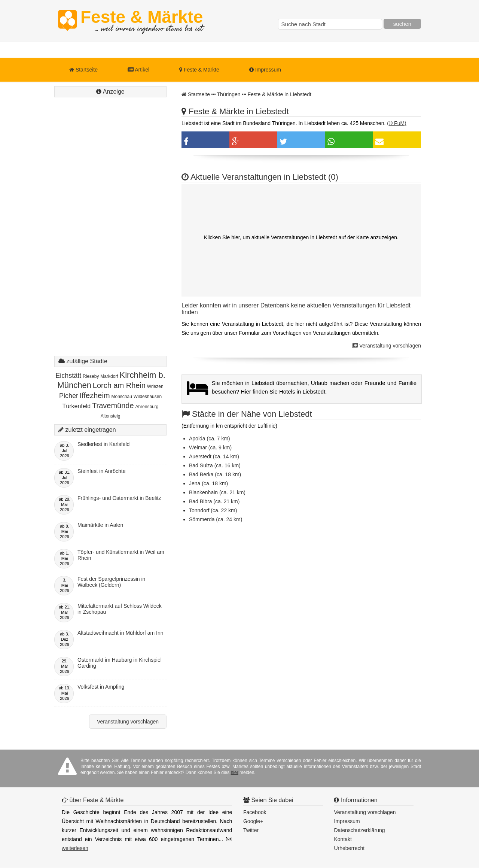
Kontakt (343, 839)
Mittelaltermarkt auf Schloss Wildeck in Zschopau (120, 609)
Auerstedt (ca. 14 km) (214, 456)
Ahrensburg (147, 407)
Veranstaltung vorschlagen (386, 346)
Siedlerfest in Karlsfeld (103, 444)
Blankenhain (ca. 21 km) (217, 492)
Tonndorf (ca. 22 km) (213, 510)
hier (235, 773)
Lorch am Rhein (119, 385)
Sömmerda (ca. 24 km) (216, 519)
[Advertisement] (110, 234)
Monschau (121, 397)
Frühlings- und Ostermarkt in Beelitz (119, 498)
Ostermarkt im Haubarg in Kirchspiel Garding (120, 663)
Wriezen (155, 386)
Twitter (251, 830)
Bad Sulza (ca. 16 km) (215, 465)
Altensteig (111, 416)
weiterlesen (75, 848)
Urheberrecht (349, 848)
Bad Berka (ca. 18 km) (215, 474)
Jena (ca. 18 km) (208, 483)
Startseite (83, 70)
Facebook (255, 812)
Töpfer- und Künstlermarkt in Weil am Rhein (121, 555)
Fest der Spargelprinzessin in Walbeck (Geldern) (111, 582)
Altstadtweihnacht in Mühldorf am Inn (120, 633)
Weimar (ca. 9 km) (210, 447)
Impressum (265, 70)
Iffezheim (95, 395)
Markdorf (109, 376)
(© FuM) (397, 123)
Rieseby (91, 376)
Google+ (253, 821)
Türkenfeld (77, 406)
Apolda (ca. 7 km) (210, 438)
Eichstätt (68, 376)
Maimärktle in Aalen (100, 525)
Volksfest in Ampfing (101, 687)
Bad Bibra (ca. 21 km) (214, 501)
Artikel (138, 70)
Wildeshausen (148, 397)
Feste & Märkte (142, 21)
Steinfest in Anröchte (101, 471)
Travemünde (113, 406)
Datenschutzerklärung (359, 830)
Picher (69, 396)
